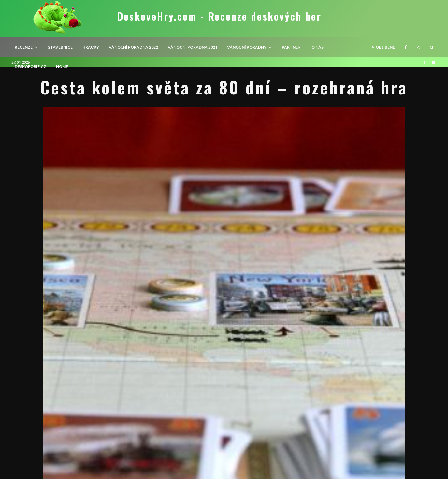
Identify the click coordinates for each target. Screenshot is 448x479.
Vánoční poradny (247, 47)
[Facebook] (406, 47)
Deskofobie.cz (30, 67)
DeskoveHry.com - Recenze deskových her (219, 16)
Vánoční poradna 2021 (193, 47)
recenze (24, 47)
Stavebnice (60, 47)
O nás (318, 47)
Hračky (91, 47)
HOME (62, 67)
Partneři (292, 47)
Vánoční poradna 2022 (134, 47)
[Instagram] (418, 47)
